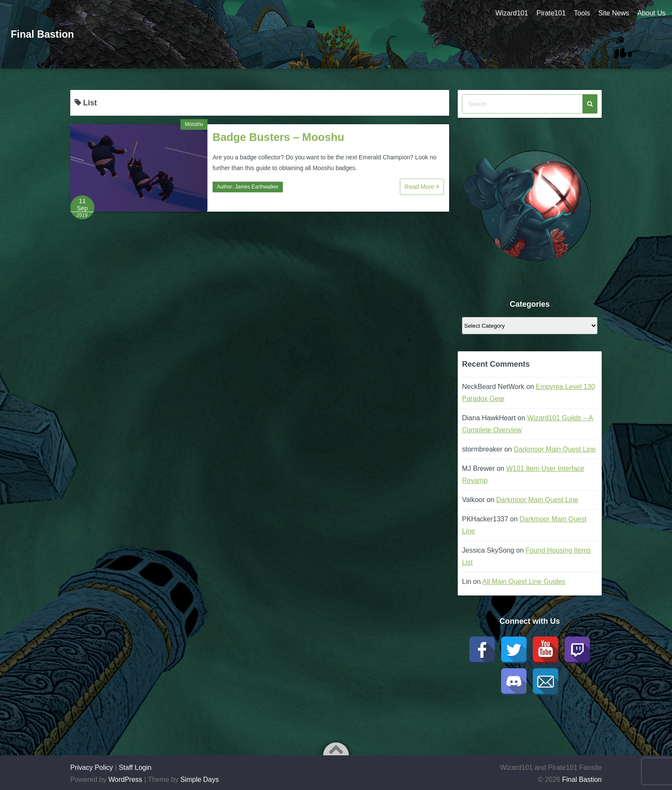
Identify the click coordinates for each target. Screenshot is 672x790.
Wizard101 (510, 13)
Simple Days (200, 780)
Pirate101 (550, 13)
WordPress (125, 780)
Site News (613, 13)
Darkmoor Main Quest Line (555, 449)
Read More (422, 187)
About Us (651, 13)
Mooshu (194, 124)
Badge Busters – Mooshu (278, 137)
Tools (581, 13)
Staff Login (135, 768)
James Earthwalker (257, 187)
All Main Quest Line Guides (524, 582)
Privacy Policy (92, 768)
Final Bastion (43, 34)
